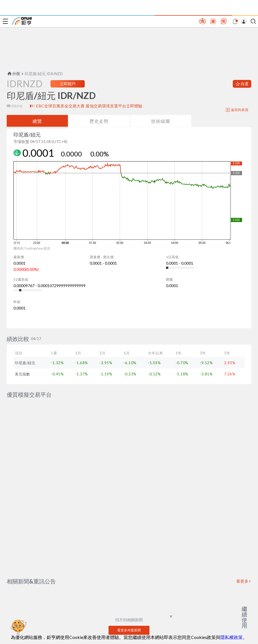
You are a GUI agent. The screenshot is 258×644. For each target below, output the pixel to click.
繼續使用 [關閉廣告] (245, 617)
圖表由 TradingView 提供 (32, 248)
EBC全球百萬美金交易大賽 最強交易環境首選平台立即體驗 (89, 106)
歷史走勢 (99, 121)
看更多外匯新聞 (129, 617)
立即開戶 (68, 84)
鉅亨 (22, 21)
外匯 (13, 74)
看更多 (243, 568)
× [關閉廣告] (171, 616)
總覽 (37, 121)
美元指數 (22, 374)
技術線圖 (161, 121)
